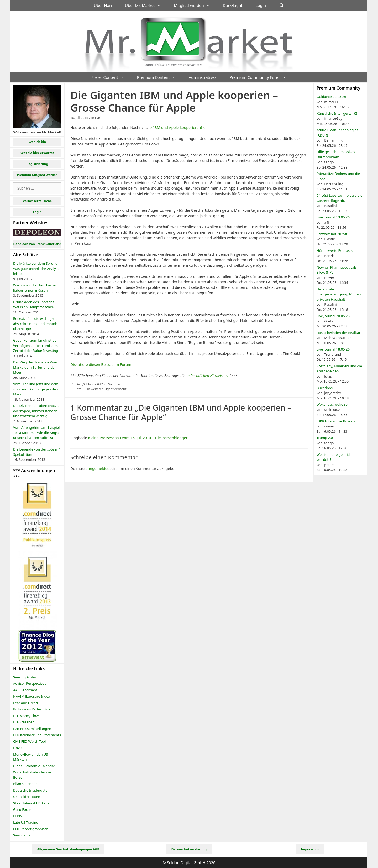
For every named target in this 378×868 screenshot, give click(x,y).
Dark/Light (233, 5)
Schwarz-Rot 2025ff (332, 234)
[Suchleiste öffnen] (282, 5)
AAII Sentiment (25, 690)
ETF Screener (23, 722)
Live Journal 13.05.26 (333, 217)
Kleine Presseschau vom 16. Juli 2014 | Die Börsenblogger (138, 438)
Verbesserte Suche (37, 201)
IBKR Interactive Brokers (336, 421)
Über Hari (103, 5)
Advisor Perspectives (30, 683)
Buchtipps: (325, 388)
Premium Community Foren (261, 77)
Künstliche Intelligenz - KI (337, 113)
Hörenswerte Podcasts (335, 250)
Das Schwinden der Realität (338, 333)
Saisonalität (22, 835)
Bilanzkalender (25, 784)
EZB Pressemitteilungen (32, 729)
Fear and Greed (25, 703)
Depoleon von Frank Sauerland (37, 244)
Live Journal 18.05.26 (333, 349)
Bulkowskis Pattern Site (32, 709)
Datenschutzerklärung (189, 849)
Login (261, 5)
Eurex (18, 816)
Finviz (18, 748)
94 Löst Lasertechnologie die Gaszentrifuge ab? (339, 198)
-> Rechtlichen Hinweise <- (208, 376)
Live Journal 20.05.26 (333, 316)
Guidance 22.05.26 (331, 97)
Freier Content (111, 77)
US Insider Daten (27, 797)
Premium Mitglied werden (37, 175)
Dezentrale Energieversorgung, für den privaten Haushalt (339, 294)
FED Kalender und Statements (37, 735)
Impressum (310, 849)
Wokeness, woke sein (334, 404)
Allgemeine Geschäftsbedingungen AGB (68, 849)
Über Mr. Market (146, 5)
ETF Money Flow (26, 716)
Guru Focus (22, 809)
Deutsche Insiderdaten (31, 790)
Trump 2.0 (325, 438)
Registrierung (37, 164)
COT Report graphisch (31, 829)
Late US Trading (26, 822)
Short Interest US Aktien (32, 803)
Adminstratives (203, 77)
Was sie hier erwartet (37, 153)
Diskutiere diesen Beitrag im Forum (101, 365)
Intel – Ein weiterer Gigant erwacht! (101, 389)
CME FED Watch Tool (29, 741)
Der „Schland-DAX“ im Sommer (98, 384)
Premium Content (160, 77)
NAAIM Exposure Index (32, 696)
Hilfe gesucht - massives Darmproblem (336, 154)
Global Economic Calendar (34, 766)
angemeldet (98, 469)
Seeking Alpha (25, 677)
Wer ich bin (37, 142)
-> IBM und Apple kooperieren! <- (178, 127)
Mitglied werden (195, 5)
